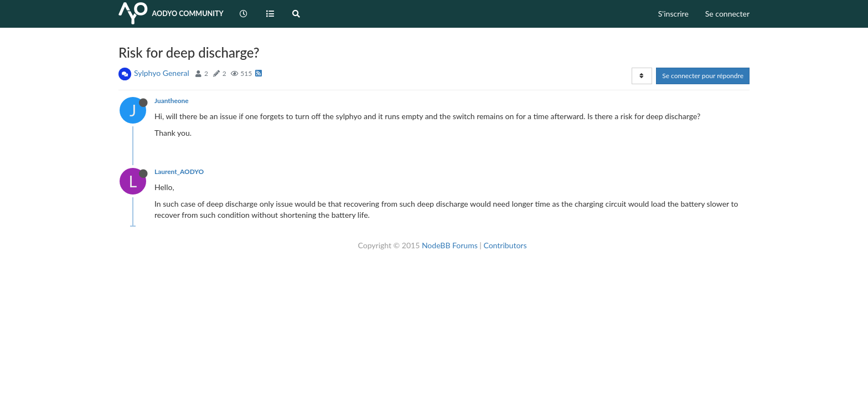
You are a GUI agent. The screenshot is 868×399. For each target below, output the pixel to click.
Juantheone (172, 101)
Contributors (505, 245)
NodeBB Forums (450, 245)
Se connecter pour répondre (703, 76)
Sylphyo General (162, 73)
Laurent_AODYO (179, 172)
